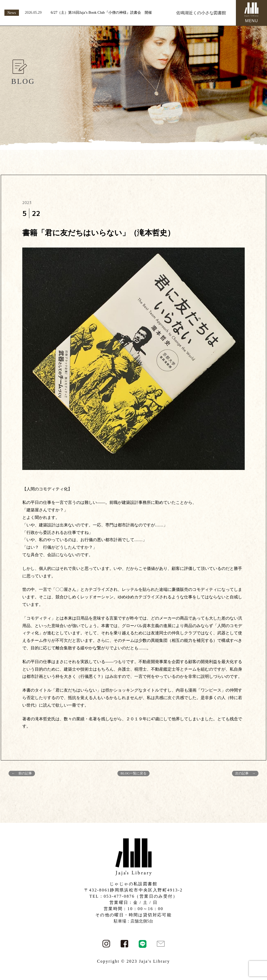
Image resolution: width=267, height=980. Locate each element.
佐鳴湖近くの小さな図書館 (201, 13)
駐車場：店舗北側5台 (133, 921)
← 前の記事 (22, 773)
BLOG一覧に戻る (133, 773)
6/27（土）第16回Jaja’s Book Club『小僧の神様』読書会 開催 (101, 12)
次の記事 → (245, 773)
